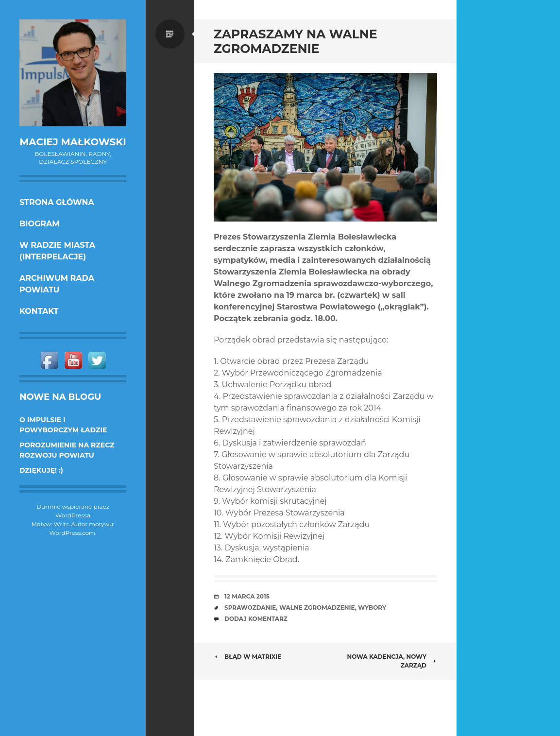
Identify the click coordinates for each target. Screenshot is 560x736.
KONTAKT (39, 311)
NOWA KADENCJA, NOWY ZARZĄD (392, 661)
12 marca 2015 (247, 596)
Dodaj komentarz (256, 619)
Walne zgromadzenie (317, 608)
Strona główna (57, 202)
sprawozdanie (250, 608)
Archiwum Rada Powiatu (57, 284)
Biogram (40, 224)
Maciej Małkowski (73, 142)
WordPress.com (72, 533)
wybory (372, 608)
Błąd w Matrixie (247, 657)
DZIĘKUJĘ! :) (41, 470)
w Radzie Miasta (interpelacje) (57, 251)
